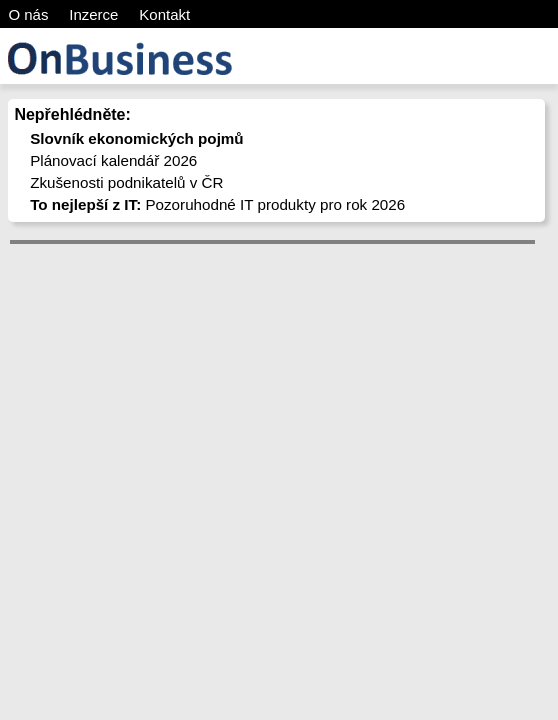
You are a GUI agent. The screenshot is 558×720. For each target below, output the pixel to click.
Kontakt (164, 14)
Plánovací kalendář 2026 (113, 160)
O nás (28, 14)
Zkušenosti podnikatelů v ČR (126, 182)
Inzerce (93, 14)
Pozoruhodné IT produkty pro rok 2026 (217, 204)
